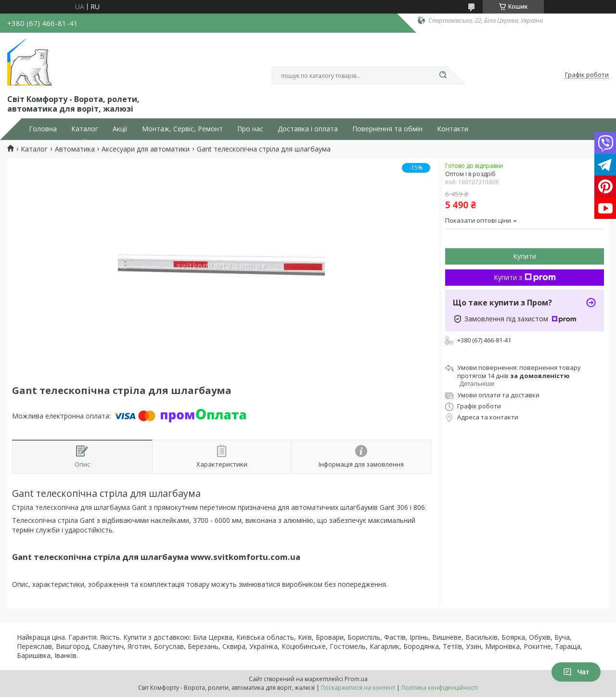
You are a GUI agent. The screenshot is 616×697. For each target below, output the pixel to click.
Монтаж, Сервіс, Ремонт (182, 129)
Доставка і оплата (308, 129)
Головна (43, 129)
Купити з (525, 277)
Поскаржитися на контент (358, 688)
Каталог (85, 129)
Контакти (453, 129)
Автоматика (75, 149)
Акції (120, 129)
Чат (576, 672)
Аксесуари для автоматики (146, 149)
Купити (525, 256)
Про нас (250, 129)
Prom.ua (356, 679)
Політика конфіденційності (440, 688)
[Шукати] (443, 76)
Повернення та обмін (387, 129)
